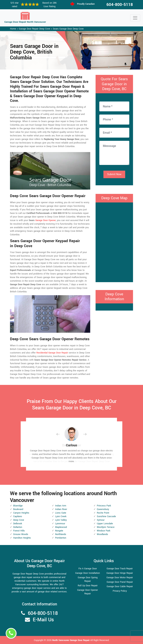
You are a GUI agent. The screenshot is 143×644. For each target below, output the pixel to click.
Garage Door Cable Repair (120, 586)
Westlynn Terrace (106, 527)
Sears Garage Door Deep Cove (68, 29)
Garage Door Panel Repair (120, 582)
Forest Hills (19, 531)
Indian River (61, 509)
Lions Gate (61, 513)
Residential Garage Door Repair (52, 353)
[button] (61, 434)
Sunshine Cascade (106, 516)
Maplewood (61, 527)
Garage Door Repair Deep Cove (34, 29)
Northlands (61, 534)
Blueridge (18, 506)
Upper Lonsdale (105, 524)
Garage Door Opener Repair (88, 592)
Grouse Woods (21, 534)
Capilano (18, 516)
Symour (101, 520)
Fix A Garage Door (88, 569)
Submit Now (114, 174)
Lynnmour (60, 524)
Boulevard (18, 509)
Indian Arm (61, 506)
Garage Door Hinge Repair (120, 573)
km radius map (114, 242)
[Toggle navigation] (135, 18)
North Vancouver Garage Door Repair (71, 640)
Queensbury (103, 509)
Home (13, 29)
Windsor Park (104, 531)
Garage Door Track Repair (120, 569)
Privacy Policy (120, 591)
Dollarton (18, 527)
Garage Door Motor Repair (120, 578)
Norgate (59, 531)
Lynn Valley (61, 520)
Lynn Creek (61, 516)
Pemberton (61, 538)
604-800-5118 (120, 5)
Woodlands (102, 534)
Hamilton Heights (22, 538)
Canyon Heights (21, 513)
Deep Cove (19, 520)
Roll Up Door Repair (88, 586)
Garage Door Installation (88, 573)
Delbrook (18, 524)
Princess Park (104, 506)
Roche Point (103, 513)
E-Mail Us (43, 620)
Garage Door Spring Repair (88, 579)
